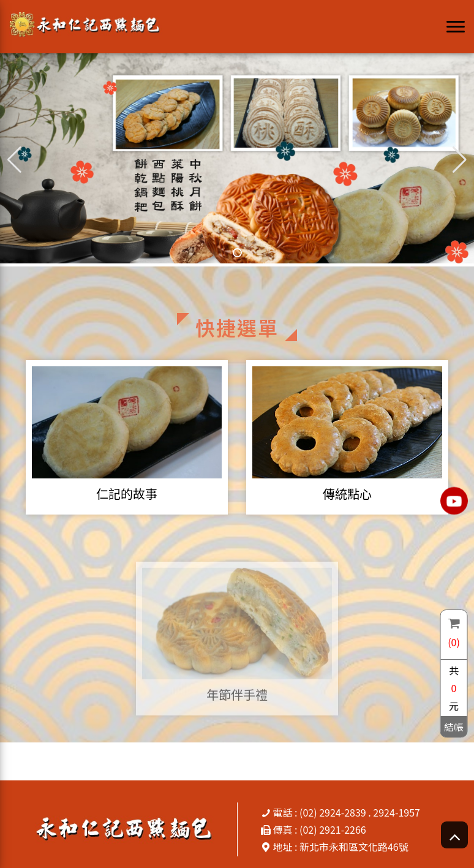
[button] (460, 160)
